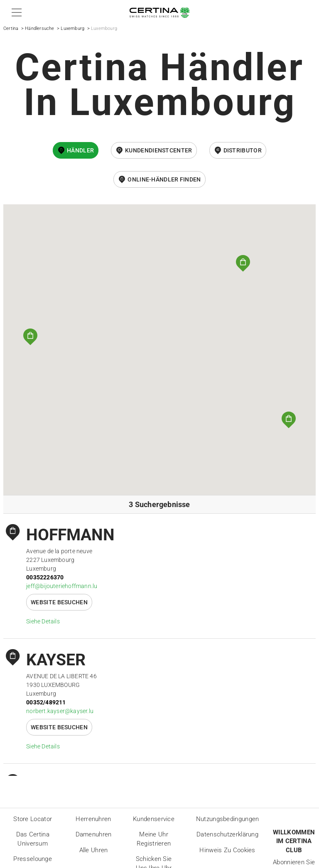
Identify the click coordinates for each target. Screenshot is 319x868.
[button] (15, 12)
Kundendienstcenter (158, 150)
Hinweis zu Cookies (227, 850)
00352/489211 (46, 702)
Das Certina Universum (33, 839)
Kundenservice (154, 819)
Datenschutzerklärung (227, 834)
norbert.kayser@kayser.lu (60, 711)
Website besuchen (59, 602)
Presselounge (33, 859)
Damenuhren (94, 834)
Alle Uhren (94, 850)
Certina (11, 28)
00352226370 (45, 577)
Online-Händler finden (164, 179)
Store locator (33, 819)
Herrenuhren (93, 819)
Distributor (243, 150)
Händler (80, 150)
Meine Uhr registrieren (154, 839)
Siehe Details (43, 621)
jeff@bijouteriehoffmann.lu (62, 586)
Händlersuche (39, 28)
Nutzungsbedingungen (228, 819)
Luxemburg (72, 28)
